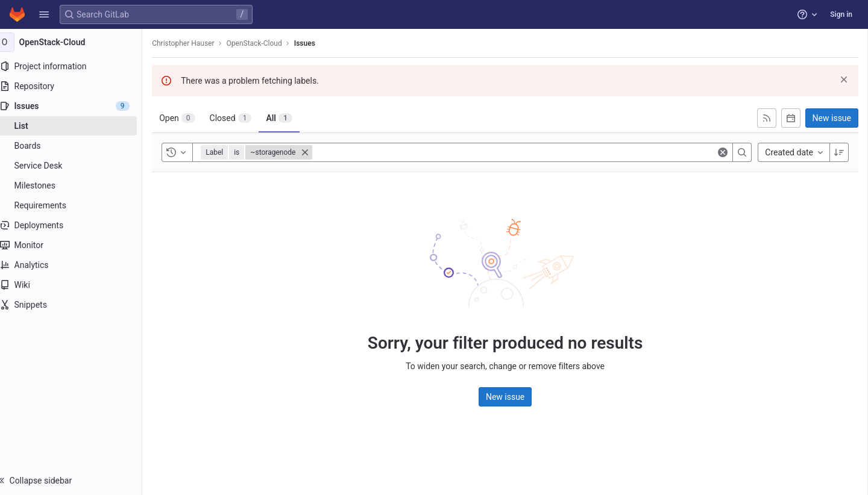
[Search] (742, 152)
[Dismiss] (844, 79)
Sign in (841, 14)
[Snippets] (77, 305)
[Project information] (77, 66)
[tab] (189, 118)
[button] (44, 14)
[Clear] (723, 152)
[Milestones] (77, 185)
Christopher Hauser (195, 43)
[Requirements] (77, 205)
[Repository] (77, 86)
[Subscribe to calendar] (791, 118)
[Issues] (77, 106)
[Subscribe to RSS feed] (767, 118)
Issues (317, 43)
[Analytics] (77, 265)
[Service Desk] (77, 166)
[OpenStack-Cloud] (77, 42)
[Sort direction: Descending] (839, 152)
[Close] (317, 152)
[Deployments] (77, 225)
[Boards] (77, 146)
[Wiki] (77, 285)
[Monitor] (77, 245)
